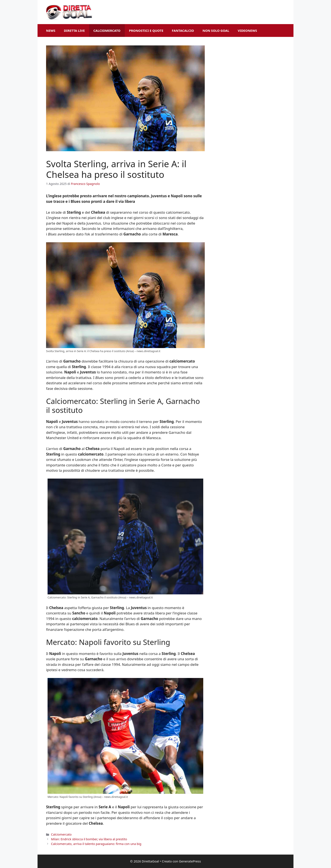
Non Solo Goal (216, 30)
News (51, 30)
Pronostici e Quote (146, 30)
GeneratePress (190, 861)
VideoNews (247, 30)
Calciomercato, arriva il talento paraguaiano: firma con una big (96, 844)
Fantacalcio (183, 30)
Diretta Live (74, 30)
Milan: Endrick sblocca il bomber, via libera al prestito (89, 839)
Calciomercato (107, 30)
